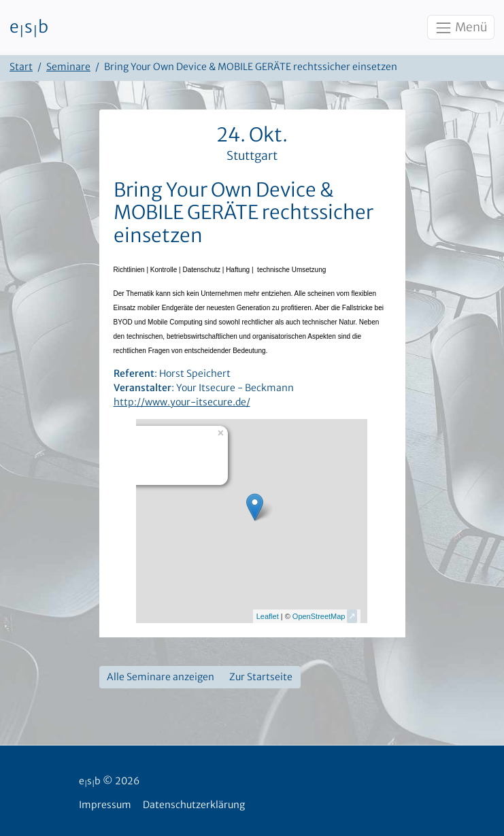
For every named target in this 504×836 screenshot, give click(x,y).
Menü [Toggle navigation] (460, 28)
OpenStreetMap (319, 616)
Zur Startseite (261, 677)
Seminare (68, 67)
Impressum (105, 805)
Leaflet (268, 616)
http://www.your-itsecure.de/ (182, 402)
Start (21, 67)
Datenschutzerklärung (194, 805)
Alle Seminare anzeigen (161, 677)
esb (29, 28)
